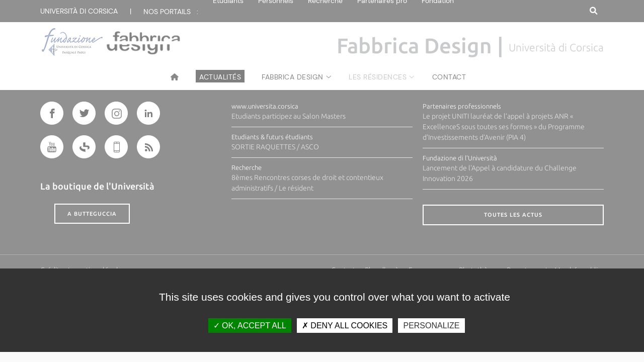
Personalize (431, 326)
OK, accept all (250, 326)
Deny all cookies (345, 326)
